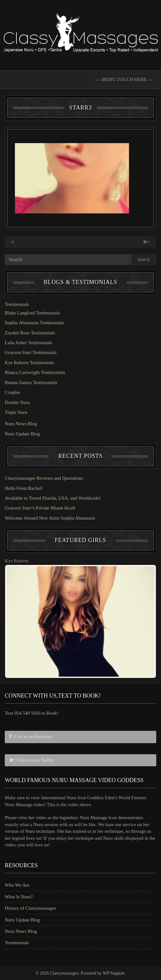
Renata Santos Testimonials (31, 383)
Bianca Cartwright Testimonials (35, 372)
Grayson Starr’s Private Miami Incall (40, 508)
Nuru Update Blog (22, 434)
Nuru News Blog (21, 424)
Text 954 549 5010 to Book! (32, 713)
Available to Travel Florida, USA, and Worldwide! (53, 498)
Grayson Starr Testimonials (31, 352)
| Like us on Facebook (31, 737)
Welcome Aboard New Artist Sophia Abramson (50, 518)
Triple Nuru (16, 412)
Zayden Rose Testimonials (30, 333)
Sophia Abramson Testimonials (34, 323)
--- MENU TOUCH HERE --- (124, 79)
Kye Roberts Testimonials (29, 363)
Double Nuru (17, 402)
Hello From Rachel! (24, 488)
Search (144, 259)
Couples (13, 392)
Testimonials (17, 304)
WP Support (113, 973)
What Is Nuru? (19, 897)
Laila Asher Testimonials (28, 343)
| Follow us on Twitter (32, 760)
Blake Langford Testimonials (32, 313)
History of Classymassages (30, 908)
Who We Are (17, 885)
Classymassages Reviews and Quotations (44, 478)
